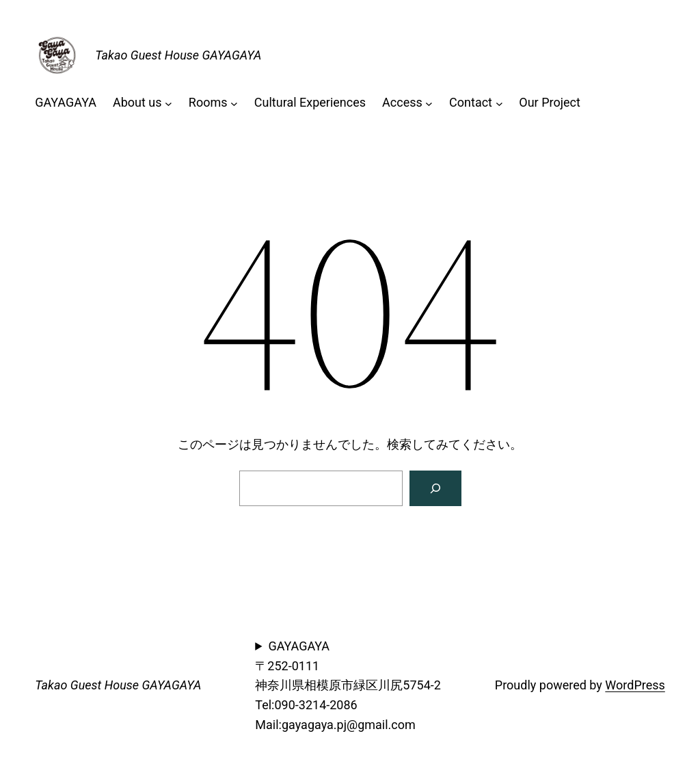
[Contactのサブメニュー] (499, 103)
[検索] (435, 488)
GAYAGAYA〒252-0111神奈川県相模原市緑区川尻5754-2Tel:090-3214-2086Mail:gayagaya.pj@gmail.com (348, 685)
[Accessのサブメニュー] (429, 103)
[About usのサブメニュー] (169, 103)
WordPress (635, 685)
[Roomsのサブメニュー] (234, 103)
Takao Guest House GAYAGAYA (178, 55)
